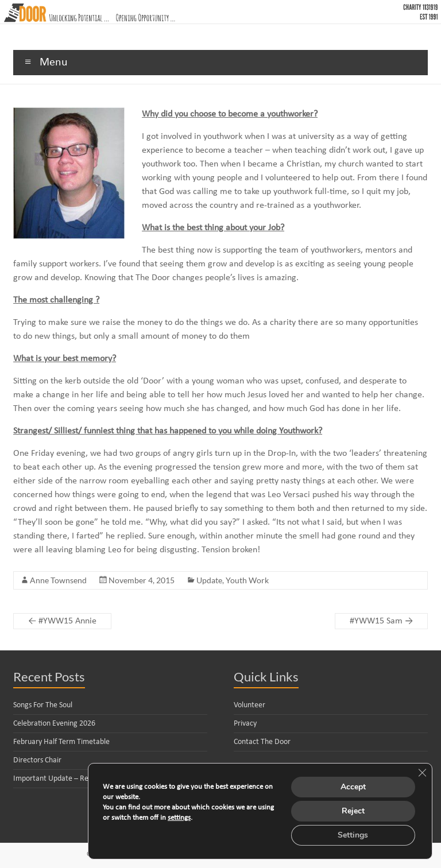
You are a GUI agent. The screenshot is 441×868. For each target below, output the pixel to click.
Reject (353, 811)
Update (209, 580)
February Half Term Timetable (61, 742)
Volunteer (249, 705)
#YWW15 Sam (381, 621)
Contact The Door (262, 742)
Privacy (245, 724)
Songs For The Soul (43, 705)
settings (179, 818)
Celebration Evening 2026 (54, 724)
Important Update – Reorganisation (71, 779)
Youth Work (247, 580)
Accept (353, 787)
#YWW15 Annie (62, 621)
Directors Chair (37, 760)
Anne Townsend (58, 580)
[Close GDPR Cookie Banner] (422, 773)
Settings (353, 835)
